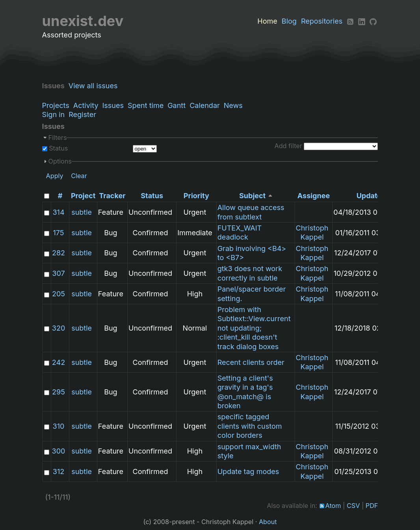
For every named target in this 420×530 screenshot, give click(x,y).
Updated (371, 196)
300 (59, 451)
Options (60, 161)
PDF (372, 506)
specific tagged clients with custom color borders (250, 426)
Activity (86, 105)
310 (59, 426)
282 (59, 253)
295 (59, 392)
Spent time (146, 105)
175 (59, 233)
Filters (58, 138)
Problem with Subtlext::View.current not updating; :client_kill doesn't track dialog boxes (254, 328)
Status (58, 148)
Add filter (288, 146)
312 (59, 471)
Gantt (177, 105)
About (268, 522)
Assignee (314, 196)
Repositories (322, 21)
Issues (113, 105)
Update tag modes (248, 471)
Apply (55, 176)
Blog (289, 21)
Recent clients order (251, 362)
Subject (252, 196)
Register (82, 114)
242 (59, 362)
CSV (353, 506)
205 (59, 294)
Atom (333, 506)
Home (267, 21)
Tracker (112, 196)
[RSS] (350, 21)
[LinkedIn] (362, 21)
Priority (196, 196)
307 (58, 273)
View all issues (95, 86)
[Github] (373, 21)
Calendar (205, 105)
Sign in (54, 114)
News (233, 105)
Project (83, 196)
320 (59, 328)
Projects (56, 105)
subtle (82, 212)
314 (58, 212)
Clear (79, 176)
